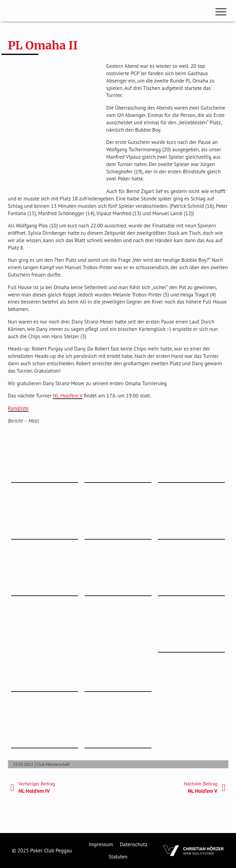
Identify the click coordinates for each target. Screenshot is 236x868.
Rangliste (18, 408)
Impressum (101, 844)
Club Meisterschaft (53, 764)
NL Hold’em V (68, 396)
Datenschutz (134, 844)
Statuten (118, 857)
